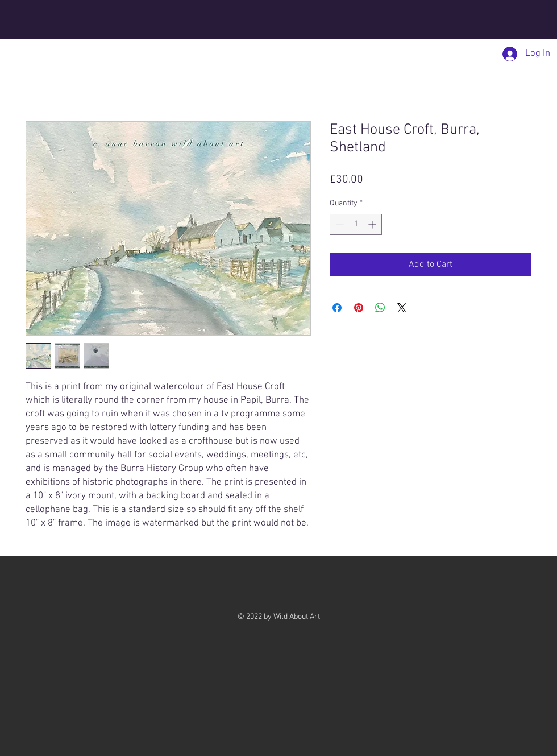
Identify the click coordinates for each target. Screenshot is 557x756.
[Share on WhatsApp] (380, 308)
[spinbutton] (356, 224)
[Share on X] (402, 308)
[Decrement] (338, 224)
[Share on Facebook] (337, 308)
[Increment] (373, 224)
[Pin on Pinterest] (359, 308)
